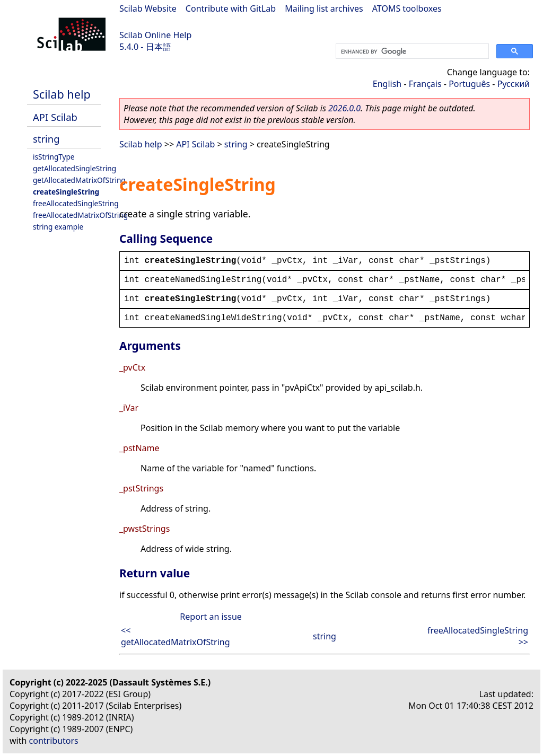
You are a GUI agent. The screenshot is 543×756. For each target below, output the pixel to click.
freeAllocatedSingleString (76, 203)
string (46, 139)
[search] (411, 51)
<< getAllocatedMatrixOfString (176, 636)
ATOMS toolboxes (407, 8)
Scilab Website (148, 8)
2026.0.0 (344, 108)
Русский (514, 84)
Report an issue (211, 617)
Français (425, 84)
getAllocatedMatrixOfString (79, 180)
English (387, 84)
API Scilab (55, 117)
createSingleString (66, 192)
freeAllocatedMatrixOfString (80, 215)
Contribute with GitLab (231, 8)
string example (58, 227)
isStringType (54, 157)
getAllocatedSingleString (75, 168)
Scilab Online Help (155, 35)
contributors (54, 741)
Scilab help (62, 94)
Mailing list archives (324, 8)
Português (469, 84)
